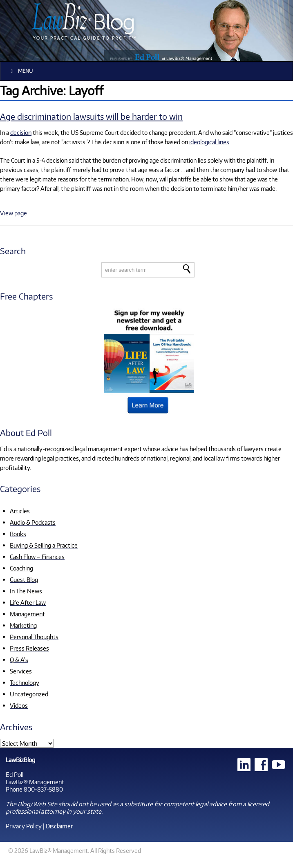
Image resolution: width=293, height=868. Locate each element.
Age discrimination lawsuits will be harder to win (91, 116)
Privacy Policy (24, 826)
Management (27, 614)
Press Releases (29, 648)
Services (21, 671)
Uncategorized (29, 694)
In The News (26, 591)
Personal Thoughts (34, 637)
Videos (19, 705)
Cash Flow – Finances (37, 557)
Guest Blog (24, 579)
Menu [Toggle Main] (21, 71)
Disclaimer (59, 826)
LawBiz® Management (35, 782)
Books (18, 534)
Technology (25, 682)
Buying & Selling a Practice (44, 545)
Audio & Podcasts (33, 522)
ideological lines (209, 142)
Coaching (21, 568)
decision (21, 132)
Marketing (23, 625)
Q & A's (19, 660)
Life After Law (28, 602)
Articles (20, 511)
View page (13, 213)
